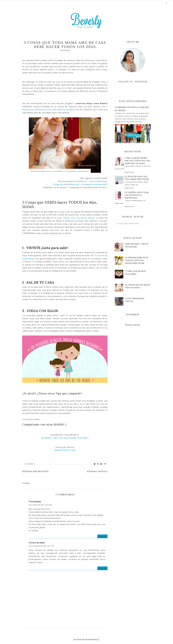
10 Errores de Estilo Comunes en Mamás (132, 109)
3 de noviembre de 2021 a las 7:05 (41, 546)
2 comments (30, 464)
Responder (102, 536)
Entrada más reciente (35, 471)
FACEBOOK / (47, 438)
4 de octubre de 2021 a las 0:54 (40, 505)
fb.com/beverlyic (99, 181)
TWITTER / (58, 438)
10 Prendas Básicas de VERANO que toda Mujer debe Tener (137, 260)
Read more (129, 172)
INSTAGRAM (70, 438)
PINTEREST (83, 438)
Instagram (58, 184)
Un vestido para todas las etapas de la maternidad (137, 195)
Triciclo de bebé (37, 543)
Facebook (82, 181)
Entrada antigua (97, 471)
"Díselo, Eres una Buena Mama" (79, 218)
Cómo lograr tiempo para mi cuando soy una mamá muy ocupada (137, 161)
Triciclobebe (35, 502)
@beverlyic (74, 184)
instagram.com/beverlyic (95, 184)
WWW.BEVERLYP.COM (65, 450)
